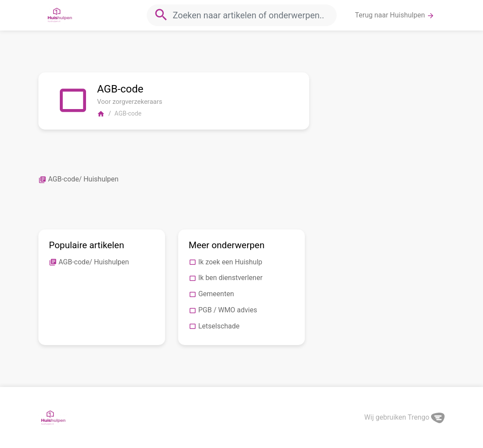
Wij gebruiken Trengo (404, 417)
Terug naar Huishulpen (395, 15)
